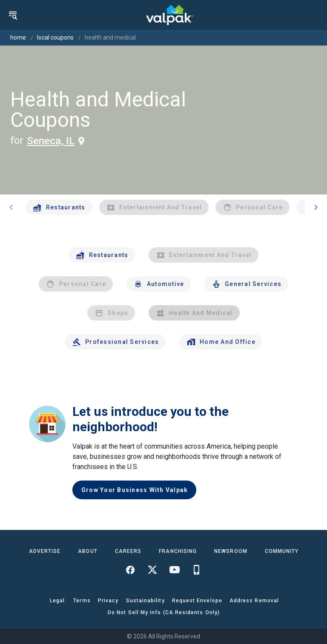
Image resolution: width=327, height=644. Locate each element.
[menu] (13, 15)
